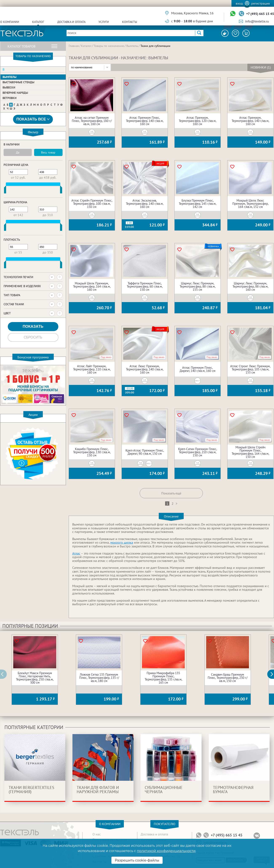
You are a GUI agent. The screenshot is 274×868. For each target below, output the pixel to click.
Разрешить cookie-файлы (137, 860)
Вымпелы (9, 77)
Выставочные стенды (18, 82)
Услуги (104, 22)
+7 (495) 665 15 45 (260, 14)
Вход (239, 3)
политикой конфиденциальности (166, 851)
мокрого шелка (122, 542)
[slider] (5, 190)
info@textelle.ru (257, 21)
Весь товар (48, 152)
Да (18, 152)
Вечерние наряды (15, 93)
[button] (273, 674)
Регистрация (261, 3)
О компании (10, 22)
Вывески (9, 87)
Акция (160, 164)
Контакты (130, 22)
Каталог (38, 22)
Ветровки (9, 98)
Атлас (76, 553)
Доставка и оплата (71, 22)
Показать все (33, 119)
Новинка (213, 246)
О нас (97, 834)
